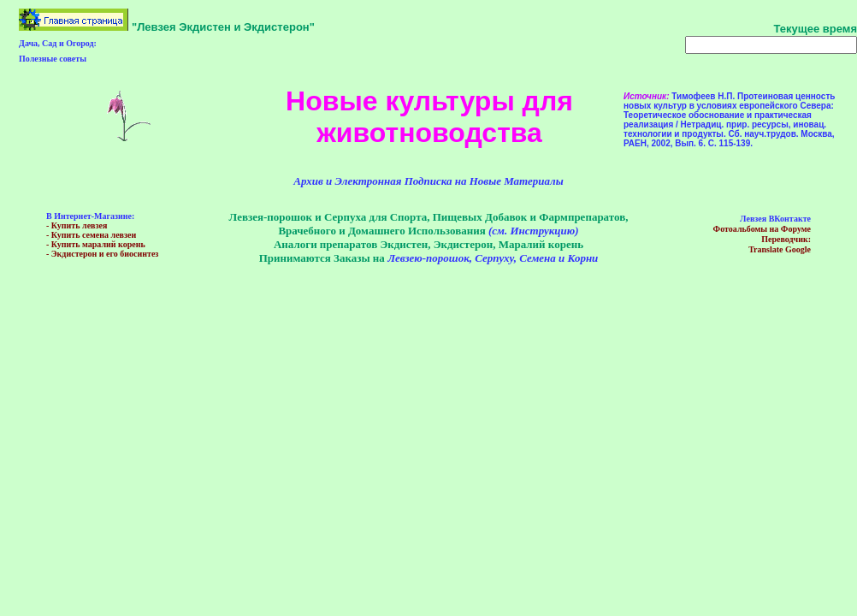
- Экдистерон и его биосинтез (102, 254)
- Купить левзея (77, 225)
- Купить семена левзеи (91, 235)
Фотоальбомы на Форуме (762, 229)
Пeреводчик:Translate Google (780, 244)
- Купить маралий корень (96, 244)
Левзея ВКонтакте (775, 219)
